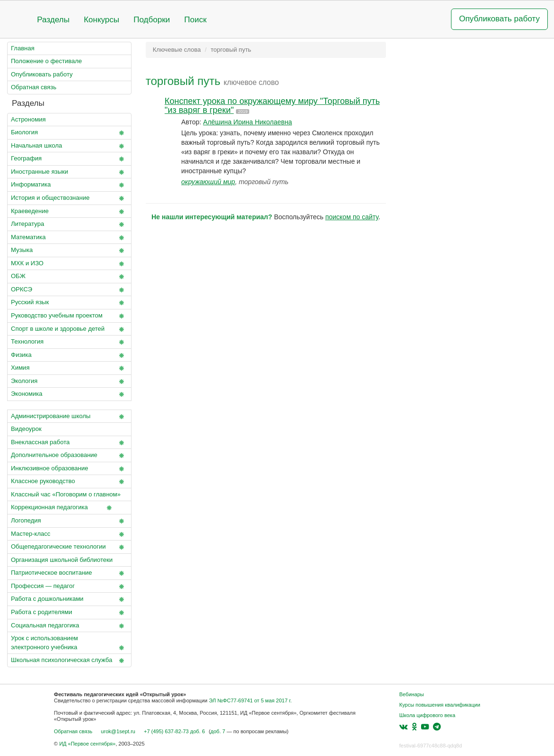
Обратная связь (34, 87)
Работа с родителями (69, 613)
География (69, 159)
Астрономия (28, 119)
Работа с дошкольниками (69, 599)
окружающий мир (208, 182)
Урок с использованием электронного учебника (69, 644)
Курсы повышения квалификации (440, 705)
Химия (69, 368)
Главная (23, 48)
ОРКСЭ (69, 290)
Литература (69, 224)
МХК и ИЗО (69, 264)
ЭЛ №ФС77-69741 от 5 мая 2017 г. (250, 700)
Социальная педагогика (69, 626)
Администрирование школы (69, 417)
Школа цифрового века (427, 715)
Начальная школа (69, 146)
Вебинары (412, 694)
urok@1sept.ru (118, 731)
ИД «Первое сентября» (88, 744)
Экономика (69, 394)
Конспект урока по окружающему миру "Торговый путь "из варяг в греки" (272, 106)
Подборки (152, 20)
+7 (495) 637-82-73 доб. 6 (174, 731)
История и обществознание (69, 198)
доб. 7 (218, 731)
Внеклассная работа (69, 443)
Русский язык (69, 303)
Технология (69, 342)
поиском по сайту (352, 217)
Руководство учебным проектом (69, 316)
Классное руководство (69, 482)
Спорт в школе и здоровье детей (69, 329)
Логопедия (69, 521)
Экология (69, 382)
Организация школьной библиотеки (62, 560)
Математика (69, 238)
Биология (69, 133)
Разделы (53, 20)
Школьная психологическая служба (69, 661)
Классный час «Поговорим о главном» (69, 496)
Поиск (195, 20)
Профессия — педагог (69, 587)
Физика (69, 355)
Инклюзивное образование (69, 469)
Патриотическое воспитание (69, 573)
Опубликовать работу (499, 19)
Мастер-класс (69, 534)
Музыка (69, 251)
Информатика (69, 185)
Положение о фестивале (47, 61)
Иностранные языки (69, 172)
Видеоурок (26, 429)
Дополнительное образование (69, 456)
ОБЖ (69, 277)
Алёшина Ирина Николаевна (248, 122)
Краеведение (69, 212)
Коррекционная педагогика (63, 508)
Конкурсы (101, 20)
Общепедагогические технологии (69, 547)
